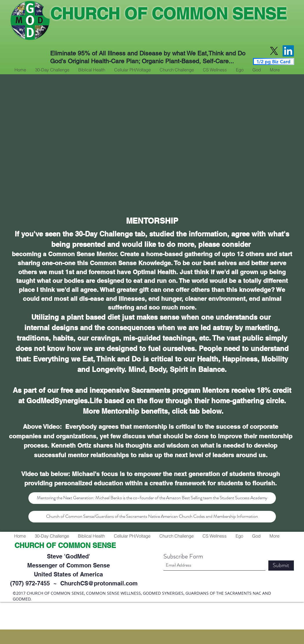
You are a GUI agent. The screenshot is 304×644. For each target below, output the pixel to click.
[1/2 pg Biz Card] (274, 61)
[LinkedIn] (288, 51)
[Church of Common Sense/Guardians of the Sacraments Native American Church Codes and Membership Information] (152, 517)
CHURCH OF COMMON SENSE (168, 13)
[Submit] (281, 566)
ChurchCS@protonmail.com (99, 583)
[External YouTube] (152, 146)
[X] (274, 51)
